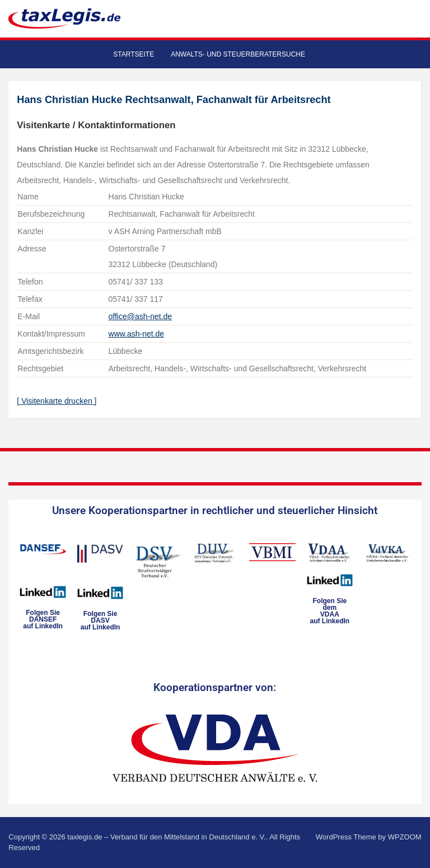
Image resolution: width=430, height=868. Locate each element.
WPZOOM (405, 837)
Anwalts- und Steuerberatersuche (238, 54)
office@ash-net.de (141, 316)
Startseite (134, 54)
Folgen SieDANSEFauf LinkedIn (43, 619)
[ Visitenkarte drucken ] (57, 401)
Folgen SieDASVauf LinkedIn (101, 620)
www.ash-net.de (137, 334)
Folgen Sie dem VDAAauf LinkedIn (330, 611)
